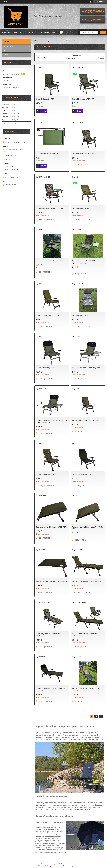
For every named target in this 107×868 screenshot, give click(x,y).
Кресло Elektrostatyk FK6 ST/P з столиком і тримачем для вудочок (88, 262)
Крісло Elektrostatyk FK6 (81, 208)
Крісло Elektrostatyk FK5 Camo (83, 315)
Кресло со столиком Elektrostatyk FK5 (86, 368)
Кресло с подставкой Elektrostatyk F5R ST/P (86, 635)
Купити (43, 111)
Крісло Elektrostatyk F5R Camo (83, 154)
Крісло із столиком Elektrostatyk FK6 (49, 261)
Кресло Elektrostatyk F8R (45, 475)
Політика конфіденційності (71, 866)
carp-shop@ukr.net (11, 177)
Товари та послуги (44, 41)
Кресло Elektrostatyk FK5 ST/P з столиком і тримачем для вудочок (51, 421)
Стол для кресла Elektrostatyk (47, 154)
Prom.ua (64, 864)
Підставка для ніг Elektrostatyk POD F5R (51, 527)
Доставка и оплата (48, 32)
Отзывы (6, 55)
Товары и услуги (9, 46)
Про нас (32, 32)
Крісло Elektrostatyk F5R (45, 99)
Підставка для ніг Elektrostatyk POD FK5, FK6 (87, 528)
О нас (5, 50)
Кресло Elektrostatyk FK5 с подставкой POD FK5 (50, 689)
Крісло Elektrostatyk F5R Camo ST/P (49, 208)
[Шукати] (103, 32)
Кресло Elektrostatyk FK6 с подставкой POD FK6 (86, 689)
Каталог (18, 32)
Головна (6, 32)
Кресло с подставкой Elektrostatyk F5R (86, 581)
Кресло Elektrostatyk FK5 (45, 368)
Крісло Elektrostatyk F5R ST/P (83, 99)
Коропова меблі (58, 41)
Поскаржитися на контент (54, 866)
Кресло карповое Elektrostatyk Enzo (85, 420)
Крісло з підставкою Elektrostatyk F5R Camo (50, 635)
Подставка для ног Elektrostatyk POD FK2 (51, 581)
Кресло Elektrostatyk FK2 (81, 475)
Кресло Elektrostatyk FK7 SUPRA (48, 315)
